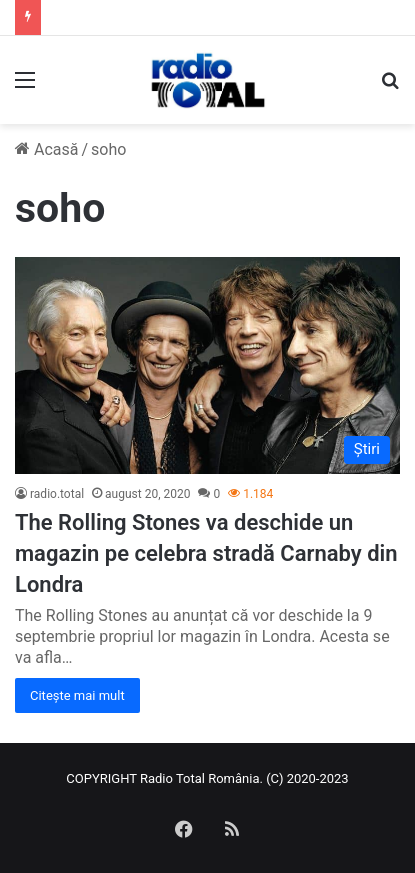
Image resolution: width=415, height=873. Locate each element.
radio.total (57, 494)
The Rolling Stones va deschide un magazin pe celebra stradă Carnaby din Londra (206, 553)
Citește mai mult (77, 695)
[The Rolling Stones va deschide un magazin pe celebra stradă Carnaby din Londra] (207, 365)
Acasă (46, 149)
